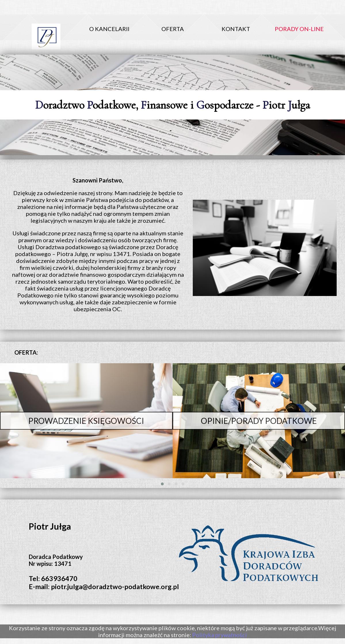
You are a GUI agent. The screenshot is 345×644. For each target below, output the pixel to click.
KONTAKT (236, 29)
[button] (162, 484)
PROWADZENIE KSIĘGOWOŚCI (86, 421)
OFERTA (173, 29)
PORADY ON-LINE (299, 29)
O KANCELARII (109, 29)
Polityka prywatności (220, 635)
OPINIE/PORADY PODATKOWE (259, 421)
